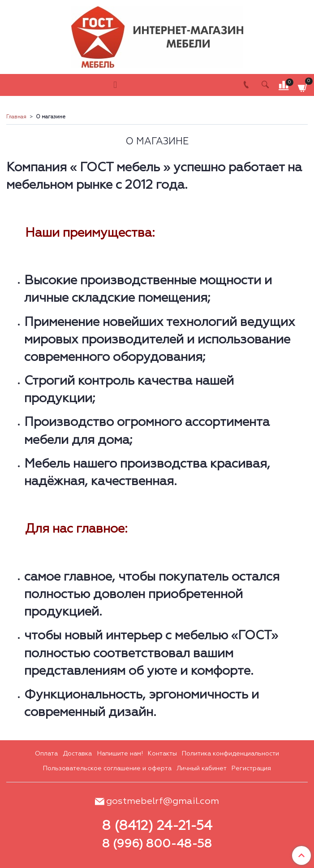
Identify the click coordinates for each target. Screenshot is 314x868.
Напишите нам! (120, 754)
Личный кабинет (202, 768)
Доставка (77, 754)
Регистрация (251, 768)
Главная (16, 117)
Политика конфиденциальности (230, 754)
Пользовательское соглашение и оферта (107, 768)
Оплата (46, 754)
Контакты (162, 754)
